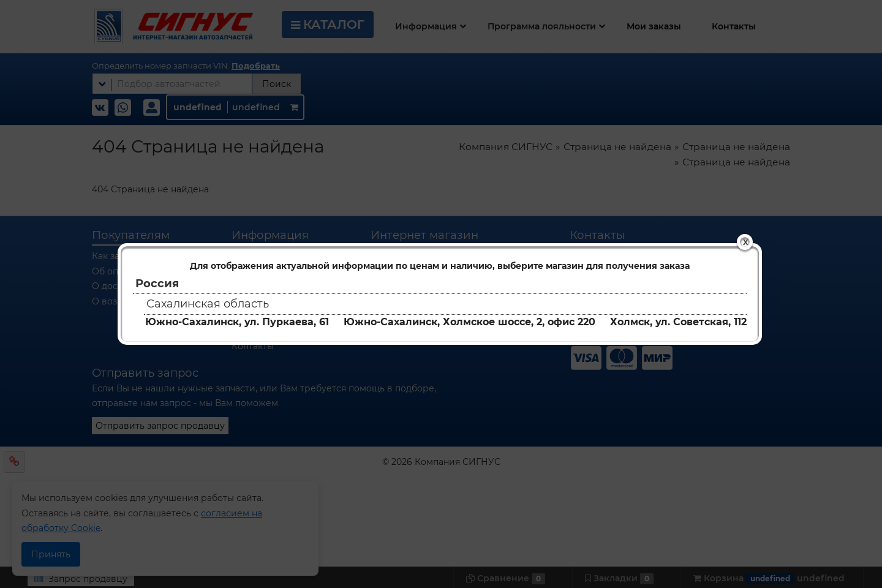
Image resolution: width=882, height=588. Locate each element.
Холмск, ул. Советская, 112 (678, 322)
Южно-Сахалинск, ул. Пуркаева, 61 (237, 322)
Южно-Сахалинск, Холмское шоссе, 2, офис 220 (469, 322)
